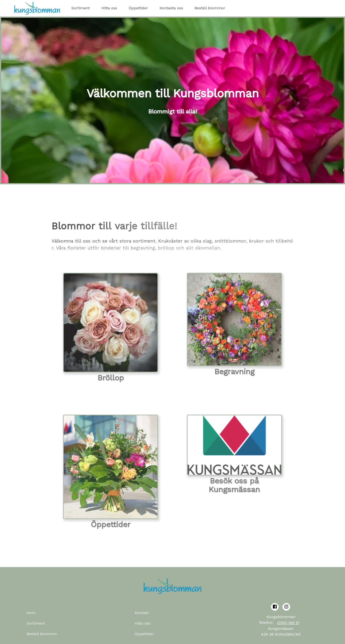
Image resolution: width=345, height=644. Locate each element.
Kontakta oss (171, 8)
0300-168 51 (288, 623)
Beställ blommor (210, 8)
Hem (31, 613)
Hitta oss (109, 8)
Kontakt (142, 613)
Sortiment (81, 8)
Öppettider (138, 8)
